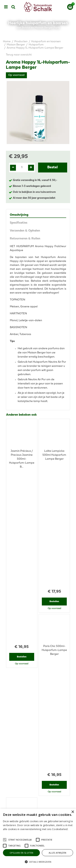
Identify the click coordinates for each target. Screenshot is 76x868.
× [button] (73, 812)
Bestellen (22, 489)
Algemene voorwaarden (38, 799)
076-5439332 (40, 738)
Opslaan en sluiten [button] (22, 853)
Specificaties (19, 223)
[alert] (38, 838)
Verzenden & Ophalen (25, 231)
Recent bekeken (17, 590)
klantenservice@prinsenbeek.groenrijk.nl (40, 742)
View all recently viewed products (27, 671)
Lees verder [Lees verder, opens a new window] (10, 833)
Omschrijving (19, 215)
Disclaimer (38, 807)
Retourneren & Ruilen (25, 239)
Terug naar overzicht (19, 55)
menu (6, 7)
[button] (20, 840)
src (13, 7)
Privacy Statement (38, 803)
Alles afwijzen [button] (58, 853)
